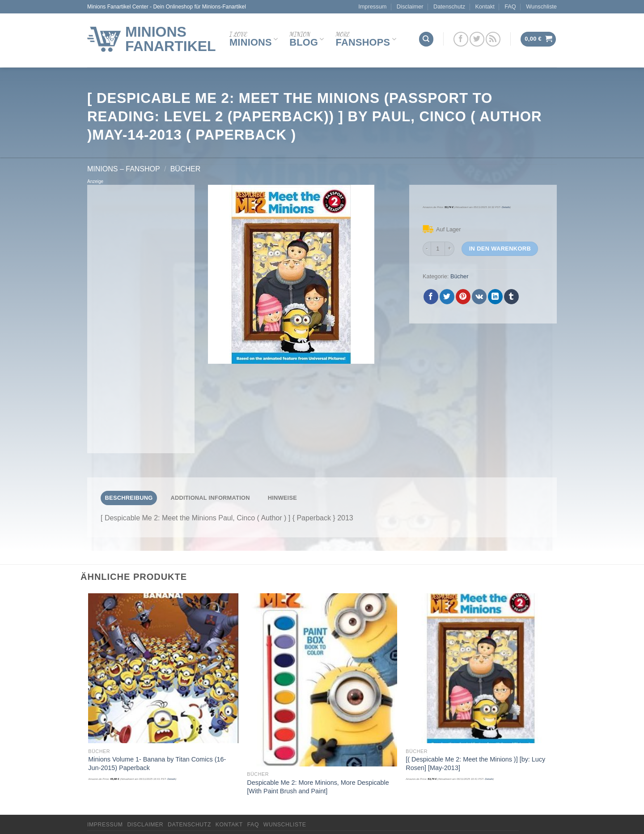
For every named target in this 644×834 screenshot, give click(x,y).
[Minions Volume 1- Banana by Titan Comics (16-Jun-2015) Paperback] (163, 668)
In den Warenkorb (500, 249)
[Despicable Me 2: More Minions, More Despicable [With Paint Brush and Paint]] (322, 680)
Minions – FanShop (124, 169)
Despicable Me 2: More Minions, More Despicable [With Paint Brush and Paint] (318, 787)
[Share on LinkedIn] (495, 297)
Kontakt (485, 6)
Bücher (186, 169)
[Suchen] (426, 39)
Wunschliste (541, 6)
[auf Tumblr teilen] (511, 297)
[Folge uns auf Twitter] (477, 39)
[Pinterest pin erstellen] (463, 297)
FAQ (510, 6)
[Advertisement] (141, 319)
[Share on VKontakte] (479, 297)
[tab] (129, 498)
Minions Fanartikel (171, 39)
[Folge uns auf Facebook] (461, 39)
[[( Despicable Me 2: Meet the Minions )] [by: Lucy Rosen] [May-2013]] (481, 668)
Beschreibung (129, 498)
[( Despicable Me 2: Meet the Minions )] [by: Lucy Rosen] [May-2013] (475, 764)
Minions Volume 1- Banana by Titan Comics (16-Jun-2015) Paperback (157, 764)
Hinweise (282, 498)
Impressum (372, 6)
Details (506, 207)
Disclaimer (410, 6)
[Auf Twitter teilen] (447, 297)
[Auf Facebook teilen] (431, 297)
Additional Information (210, 498)
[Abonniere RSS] (493, 39)
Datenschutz (449, 6)
